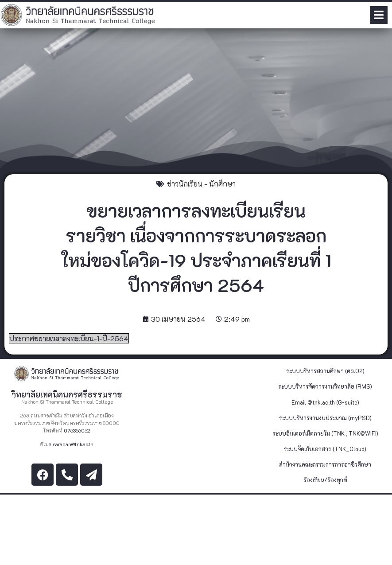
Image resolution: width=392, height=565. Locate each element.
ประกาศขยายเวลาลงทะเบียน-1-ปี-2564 (69, 338)
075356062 (77, 431)
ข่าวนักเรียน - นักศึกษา (201, 184)
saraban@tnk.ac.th (73, 444)
